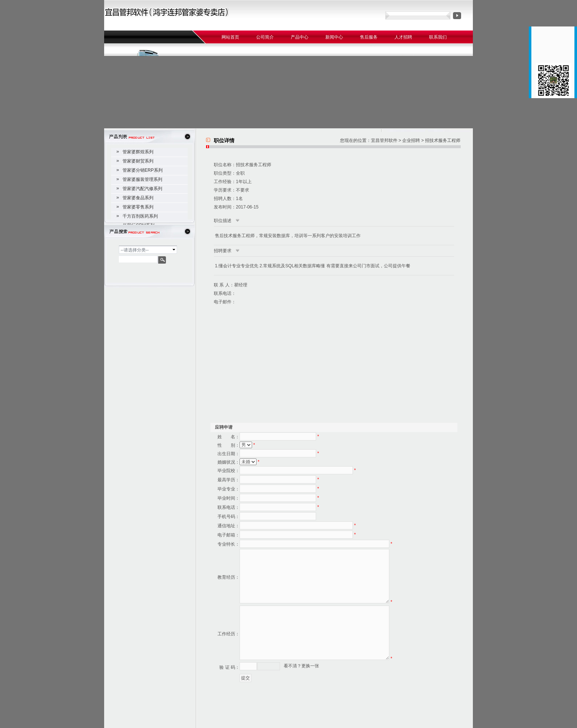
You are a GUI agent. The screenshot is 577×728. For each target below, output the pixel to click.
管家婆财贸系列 (138, 161)
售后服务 (369, 37)
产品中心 (300, 37)
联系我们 (438, 37)
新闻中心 (334, 37)
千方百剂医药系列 (140, 216)
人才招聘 (403, 37)
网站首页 (230, 37)
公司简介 (265, 37)
